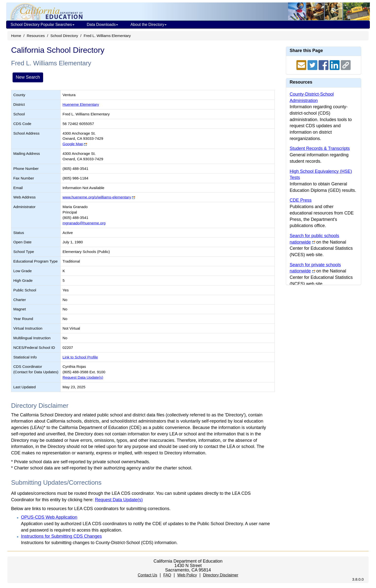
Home (16, 36)
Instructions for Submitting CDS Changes (61, 536)
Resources (36, 36)
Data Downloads (102, 25)
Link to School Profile (80, 357)
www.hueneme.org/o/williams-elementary (97, 197)
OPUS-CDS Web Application (49, 517)
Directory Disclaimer (221, 575)
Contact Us (147, 575)
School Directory (64, 36)
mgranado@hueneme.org (84, 223)
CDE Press (301, 200)
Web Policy (187, 575)
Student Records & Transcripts (320, 148)
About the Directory (148, 25)
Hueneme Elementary (81, 104)
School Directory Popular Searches (43, 25)
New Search (28, 77)
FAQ (167, 575)
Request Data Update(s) (83, 377)
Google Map (73, 144)
